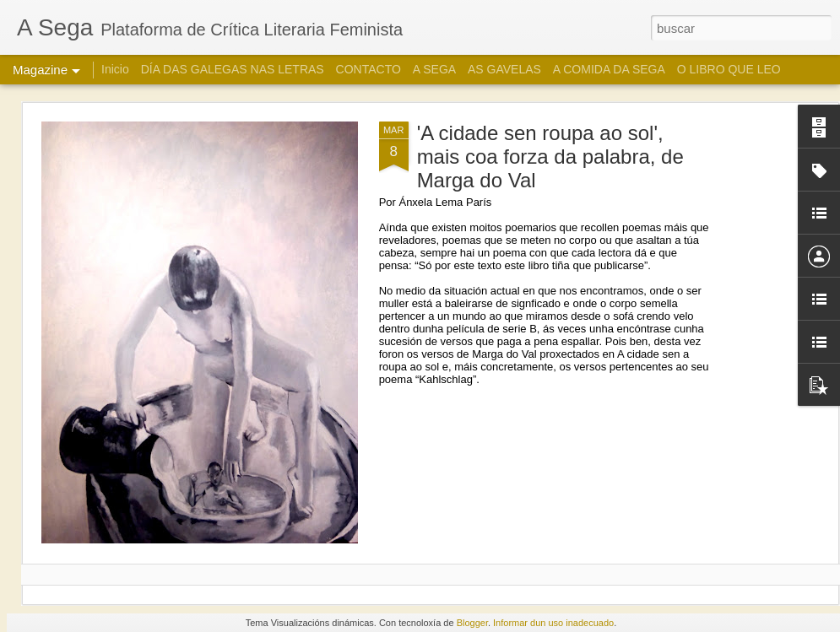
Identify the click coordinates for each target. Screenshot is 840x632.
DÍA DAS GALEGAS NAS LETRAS (233, 69)
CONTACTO (369, 69)
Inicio (115, 69)
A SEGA (434, 69)
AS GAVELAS (504, 69)
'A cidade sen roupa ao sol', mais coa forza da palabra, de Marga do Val (550, 157)
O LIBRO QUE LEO (729, 69)
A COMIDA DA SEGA (609, 69)
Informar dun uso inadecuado (553, 623)
